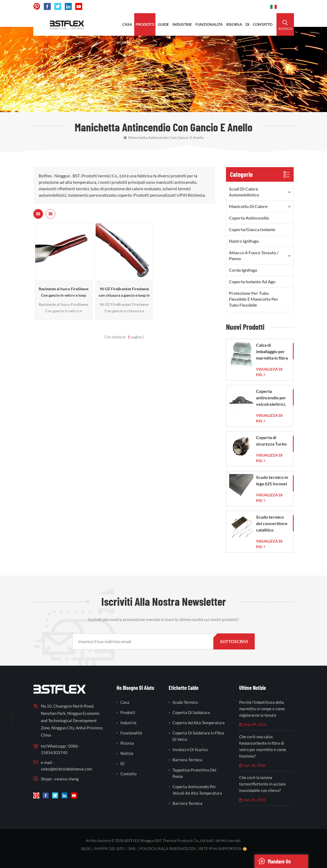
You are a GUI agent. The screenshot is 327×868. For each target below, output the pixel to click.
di (247, 24)
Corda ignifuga (243, 270)
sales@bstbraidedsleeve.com (66, 769)
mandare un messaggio (273, 861)
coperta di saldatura (191, 712)
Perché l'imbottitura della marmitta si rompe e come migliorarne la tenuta (262, 709)
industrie (182, 24)
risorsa (234, 24)
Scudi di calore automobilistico (244, 192)
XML (132, 849)
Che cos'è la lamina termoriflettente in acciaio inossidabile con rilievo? (262, 784)
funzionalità (209, 24)
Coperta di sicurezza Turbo (271, 441)
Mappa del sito (109, 849)
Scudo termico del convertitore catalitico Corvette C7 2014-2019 (272, 524)
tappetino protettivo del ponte (194, 773)
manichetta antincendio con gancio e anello (164, 137)
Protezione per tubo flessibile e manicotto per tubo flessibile (254, 299)
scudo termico (185, 702)
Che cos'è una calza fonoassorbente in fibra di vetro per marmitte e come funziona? (263, 746)
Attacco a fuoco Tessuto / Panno (254, 255)
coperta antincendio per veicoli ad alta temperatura (197, 790)
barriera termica (187, 760)
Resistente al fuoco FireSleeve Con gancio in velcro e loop (64, 292)
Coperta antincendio (249, 218)
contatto (263, 24)
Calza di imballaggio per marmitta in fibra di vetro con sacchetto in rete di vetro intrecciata (272, 352)
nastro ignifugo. (244, 241)
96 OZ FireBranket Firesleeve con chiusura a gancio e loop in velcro (124, 293)
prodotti (145, 24)
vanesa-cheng (67, 779)
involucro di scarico (190, 749)
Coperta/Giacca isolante (252, 229)
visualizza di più (269, 372)
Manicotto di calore (248, 206)
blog (86, 849)
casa (127, 24)
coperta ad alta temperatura (199, 723)
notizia (127, 753)
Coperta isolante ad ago (252, 281)
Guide (163, 24)
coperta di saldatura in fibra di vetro (198, 736)
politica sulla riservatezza (168, 849)
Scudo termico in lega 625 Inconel (272, 480)
